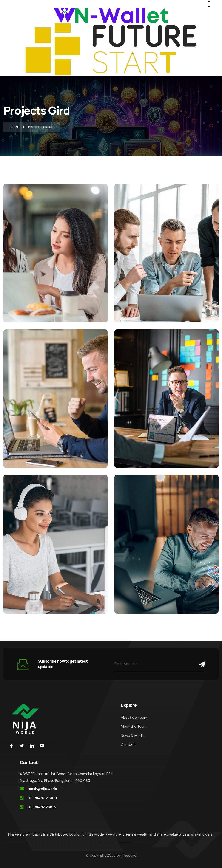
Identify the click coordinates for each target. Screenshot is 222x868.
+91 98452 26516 (41, 807)
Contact (128, 745)
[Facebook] (11, 746)
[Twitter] (22, 746)
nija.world (129, 855)
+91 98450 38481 (42, 798)
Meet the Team (134, 726)
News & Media (133, 736)
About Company (135, 717)
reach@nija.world (42, 789)
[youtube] (42, 746)
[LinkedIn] (32, 746)
